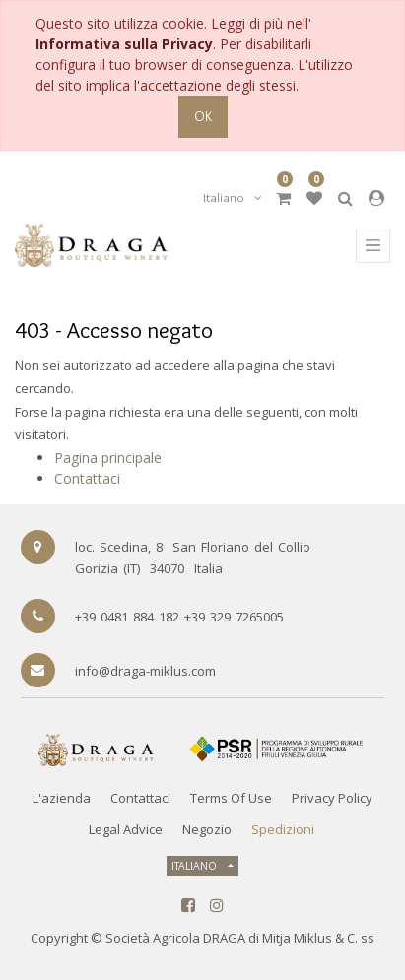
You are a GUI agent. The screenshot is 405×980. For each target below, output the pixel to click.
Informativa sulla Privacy (124, 44)
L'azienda (62, 798)
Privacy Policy (332, 798)
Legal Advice (126, 829)
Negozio (207, 829)
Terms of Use (231, 798)
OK (203, 116)
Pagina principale (108, 457)
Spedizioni (283, 829)
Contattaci (87, 478)
